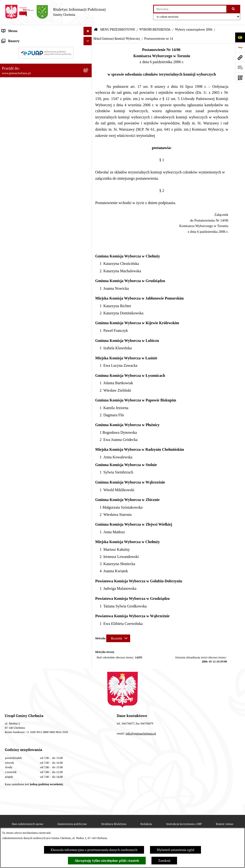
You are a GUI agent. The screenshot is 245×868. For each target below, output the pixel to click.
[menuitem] (46, 51)
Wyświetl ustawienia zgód (175, 850)
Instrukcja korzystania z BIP (184, 824)
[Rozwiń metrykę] (118, 638)
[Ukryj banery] (88, 384)
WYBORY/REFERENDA (155, 30)
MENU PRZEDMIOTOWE (118, 30)
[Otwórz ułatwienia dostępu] (240, 37)
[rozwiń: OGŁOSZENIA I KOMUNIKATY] (88, 51)
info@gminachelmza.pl (141, 733)
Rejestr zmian (225, 824)
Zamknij (164, 861)
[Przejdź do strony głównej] (55, 12)
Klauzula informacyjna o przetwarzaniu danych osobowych (94, 850)
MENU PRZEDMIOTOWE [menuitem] (20, 39)
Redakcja (146, 824)
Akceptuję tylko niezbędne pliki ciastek (107, 861)
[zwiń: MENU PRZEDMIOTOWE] (88, 39)
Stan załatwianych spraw (28, 824)
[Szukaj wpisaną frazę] (234, 9)
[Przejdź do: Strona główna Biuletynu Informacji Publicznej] (96, 30)
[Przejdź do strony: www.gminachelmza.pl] (240, 57)
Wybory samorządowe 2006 (194, 30)
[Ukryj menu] (88, 31)
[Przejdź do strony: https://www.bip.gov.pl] (240, 47)
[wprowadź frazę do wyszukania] (190, 9)
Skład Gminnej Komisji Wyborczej (117, 39)
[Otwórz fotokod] (240, 78)
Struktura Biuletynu (114, 824)
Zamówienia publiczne (72, 824)
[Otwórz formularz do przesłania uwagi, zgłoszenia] (240, 67)
